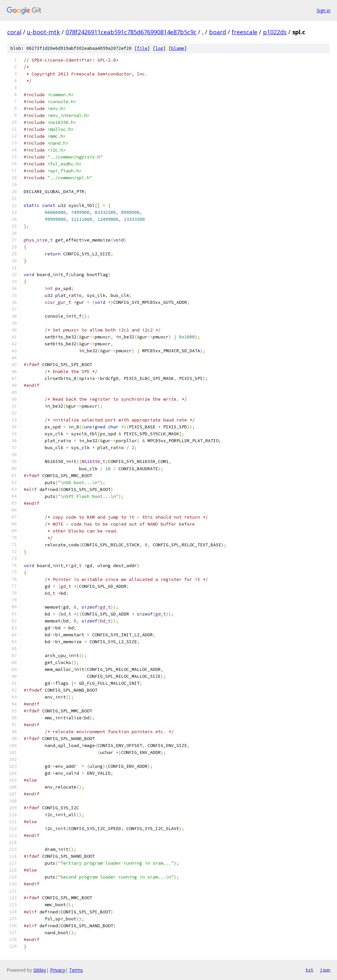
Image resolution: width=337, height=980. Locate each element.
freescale (245, 32)
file (142, 48)
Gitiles (40, 970)
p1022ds (275, 32)
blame (178, 48)
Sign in (324, 10)
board (218, 32)
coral (14, 32)
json (325, 970)
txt (309, 970)
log (159, 48)
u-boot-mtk (43, 32)
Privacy (58, 970)
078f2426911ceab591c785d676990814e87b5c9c (131, 32)
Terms (76, 970)
